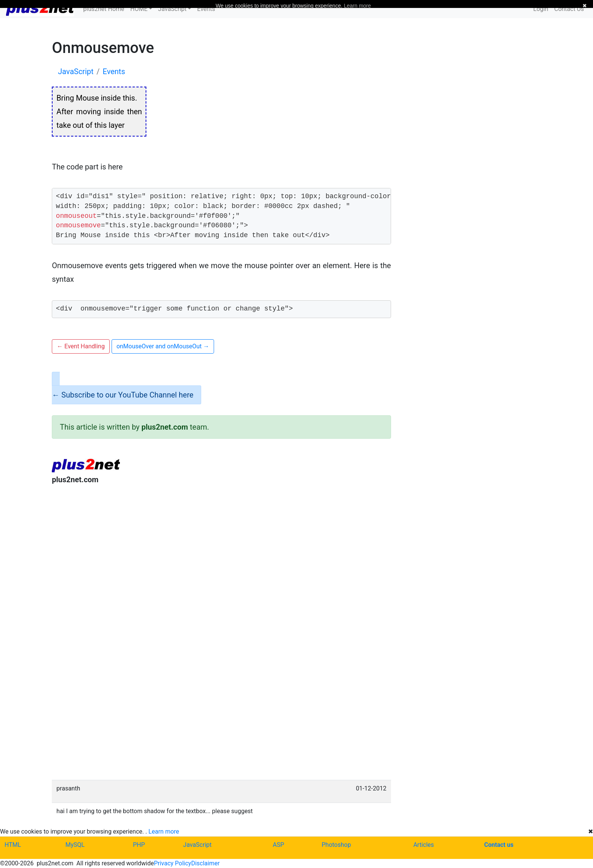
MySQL (75, 845)
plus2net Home (104, 9)
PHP (139, 845)
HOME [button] (139, 9)
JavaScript (197, 845)
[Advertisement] (221, 553)
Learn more (164, 832)
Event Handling (81, 346)
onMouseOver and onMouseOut (163, 346)
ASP (278, 845)
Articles (424, 845)
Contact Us (569, 9)
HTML (13, 845)
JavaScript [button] (172, 9)
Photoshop (336, 845)
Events (206, 9)
